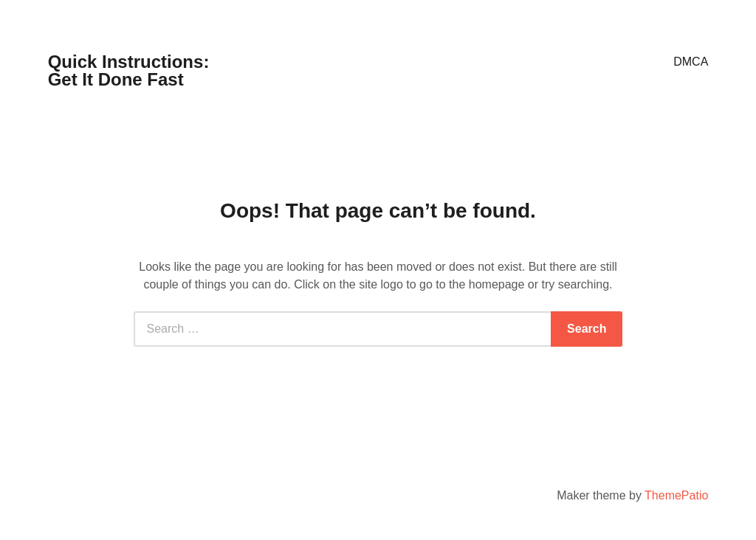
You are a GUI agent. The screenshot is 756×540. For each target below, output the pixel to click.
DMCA (691, 62)
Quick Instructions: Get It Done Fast (129, 70)
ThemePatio (676, 495)
